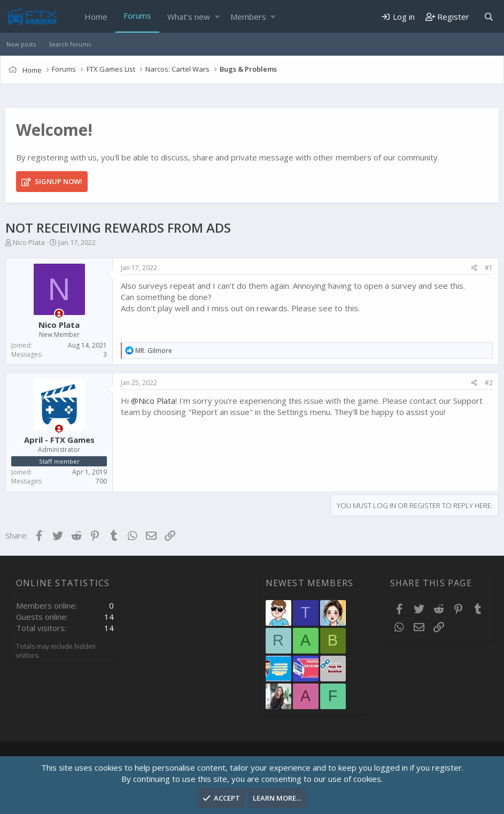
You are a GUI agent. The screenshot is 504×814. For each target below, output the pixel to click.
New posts (21, 44)
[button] (217, 17)
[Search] (489, 17)
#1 (489, 268)
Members (248, 17)
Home (96, 17)
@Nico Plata (153, 401)
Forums (137, 16)
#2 (489, 383)
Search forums (70, 44)
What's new (189, 17)
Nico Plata (29, 242)
